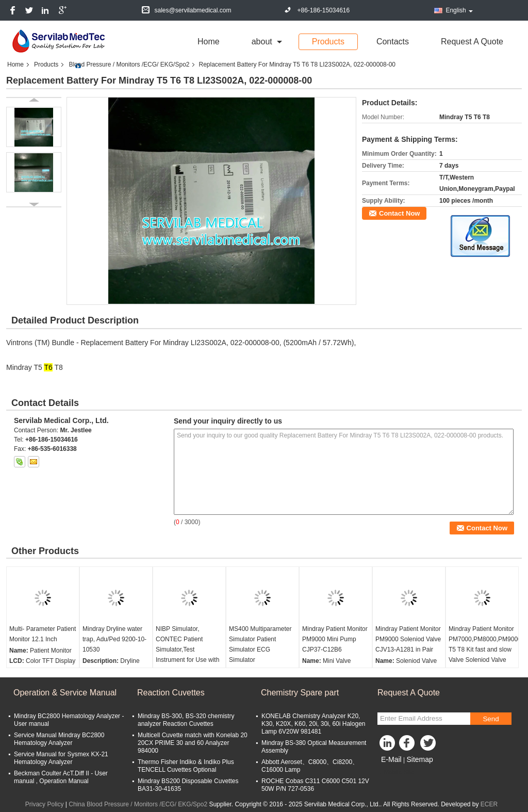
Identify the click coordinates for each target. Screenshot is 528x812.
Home (209, 42)
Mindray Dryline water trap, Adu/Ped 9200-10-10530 (114, 639)
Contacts (393, 42)
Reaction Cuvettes (171, 693)
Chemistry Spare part (300, 693)
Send (491, 719)
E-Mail (391, 759)
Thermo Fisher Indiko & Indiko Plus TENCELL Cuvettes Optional (186, 766)
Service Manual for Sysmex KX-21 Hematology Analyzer (61, 758)
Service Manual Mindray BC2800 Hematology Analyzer (59, 739)
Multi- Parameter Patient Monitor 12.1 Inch (43, 634)
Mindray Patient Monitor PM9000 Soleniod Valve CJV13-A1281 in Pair (408, 639)
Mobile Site (396, 772)
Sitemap (419, 759)
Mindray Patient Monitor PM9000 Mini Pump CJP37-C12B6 (335, 639)
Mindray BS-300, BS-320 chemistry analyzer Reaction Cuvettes (186, 720)
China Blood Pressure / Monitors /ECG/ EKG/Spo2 (138, 804)
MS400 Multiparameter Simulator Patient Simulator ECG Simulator (260, 644)
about (262, 42)
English (459, 10)
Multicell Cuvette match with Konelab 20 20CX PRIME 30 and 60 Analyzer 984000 (193, 743)
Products (328, 42)
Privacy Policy (45, 804)
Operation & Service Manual (65, 693)
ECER (489, 804)
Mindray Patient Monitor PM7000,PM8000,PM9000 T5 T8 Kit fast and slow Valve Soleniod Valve (483, 644)
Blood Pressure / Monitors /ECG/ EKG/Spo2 (129, 64)
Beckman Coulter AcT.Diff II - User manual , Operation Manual (61, 777)
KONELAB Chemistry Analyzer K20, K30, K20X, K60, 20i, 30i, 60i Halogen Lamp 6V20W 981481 (313, 724)
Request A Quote (472, 42)
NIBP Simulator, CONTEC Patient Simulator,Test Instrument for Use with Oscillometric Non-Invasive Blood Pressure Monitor (189, 660)
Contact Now (399, 213)
